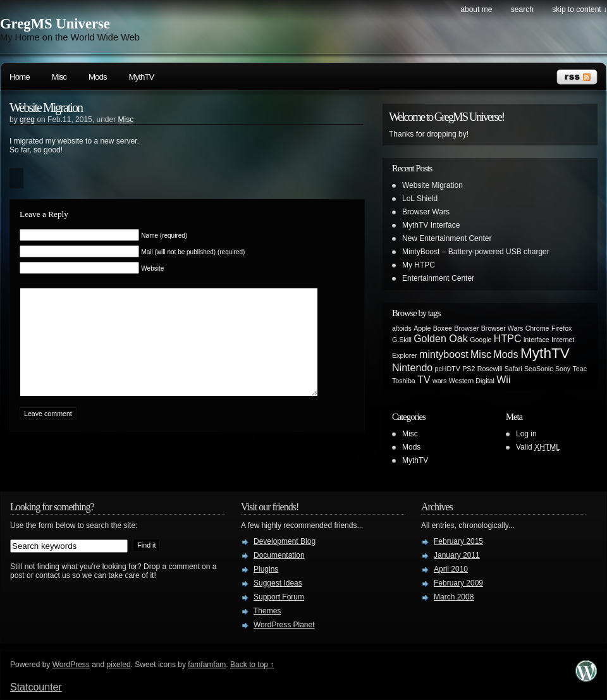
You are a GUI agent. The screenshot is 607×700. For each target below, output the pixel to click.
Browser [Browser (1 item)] (466, 328)
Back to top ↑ (252, 665)
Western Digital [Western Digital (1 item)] (472, 381)
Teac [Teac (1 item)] (580, 369)
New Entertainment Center (447, 238)
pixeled (119, 665)
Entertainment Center (438, 278)
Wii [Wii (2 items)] (503, 379)
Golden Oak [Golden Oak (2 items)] (441, 338)
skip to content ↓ (579, 9)
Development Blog (285, 541)
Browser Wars (426, 212)
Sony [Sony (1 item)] (563, 369)
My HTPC (419, 265)
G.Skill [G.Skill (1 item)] (402, 340)
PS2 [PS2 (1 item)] (469, 369)
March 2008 (454, 597)
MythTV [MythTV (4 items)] (545, 353)
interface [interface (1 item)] (536, 340)
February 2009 (458, 583)
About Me (476, 9)
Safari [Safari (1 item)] (513, 369)
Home (20, 77)
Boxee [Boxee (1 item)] (443, 328)
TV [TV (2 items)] (424, 379)
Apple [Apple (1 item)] (422, 328)
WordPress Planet (284, 625)
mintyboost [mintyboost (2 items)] (444, 354)
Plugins (266, 569)
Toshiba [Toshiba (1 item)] (404, 381)
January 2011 (457, 555)
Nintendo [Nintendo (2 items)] (412, 367)
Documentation (279, 555)
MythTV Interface (431, 225)
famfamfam (207, 665)
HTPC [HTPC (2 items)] (508, 338)
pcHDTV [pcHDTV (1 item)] (448, 369)
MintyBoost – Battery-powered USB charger (476, 252)
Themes (267, 611)
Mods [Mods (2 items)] (506, 354)
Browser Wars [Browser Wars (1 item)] (502, 328)
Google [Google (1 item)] (481, 340)
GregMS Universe (55, 24)
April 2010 (451, 569)
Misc (59, 77)
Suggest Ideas (278, 583)
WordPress (71, 665)
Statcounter (36, 687)
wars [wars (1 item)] (440, 381)
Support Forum (279, 597)
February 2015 (458, 541)
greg (27, 120)
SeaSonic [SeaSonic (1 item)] (539, 369)
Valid (538, 447)
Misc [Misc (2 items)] (481, 354)
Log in (526, 434)
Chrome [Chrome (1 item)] (537, 328)
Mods (98, 77)
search (522, 9)
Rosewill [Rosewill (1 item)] (490, 369)
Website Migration (46, 107)
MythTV (142, 77)
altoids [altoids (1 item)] (402, 328)
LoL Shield (420, 199)
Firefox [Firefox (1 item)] (562, 328)
